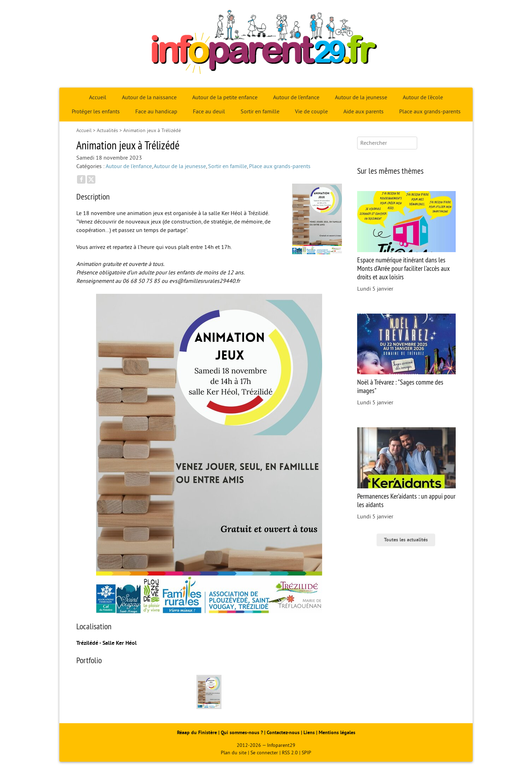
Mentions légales (337, 733)
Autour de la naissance (149, 97)
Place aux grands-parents (430, 112)
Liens (309, 733)
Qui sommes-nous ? (243, 733)
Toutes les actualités (406, 540)
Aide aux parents (363, 112)
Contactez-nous (283, 733)
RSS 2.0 (290, 753)
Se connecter (264, 753)
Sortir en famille (260, 112)
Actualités (107, 130)
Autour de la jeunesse (361, 97)
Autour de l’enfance (296, 97)
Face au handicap (156, 112)
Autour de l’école (423, 97)
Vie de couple (311, 112)
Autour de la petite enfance (225, 97)
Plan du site (234, 753)
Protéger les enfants (96, 112)
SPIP (306, 753)
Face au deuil (209, 112)
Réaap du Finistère (197, 733)
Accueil (98, 97)
